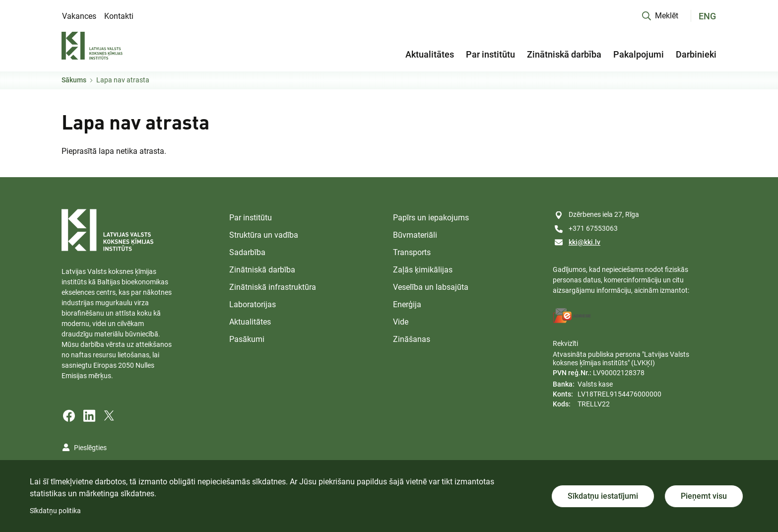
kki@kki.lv (584, 242)
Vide (401, 322)
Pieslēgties (90, 448)
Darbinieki (696, 54)
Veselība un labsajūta (431, 287)
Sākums (74, 80)
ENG (707, 16)
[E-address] (572, 316)
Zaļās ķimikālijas (423, 270)
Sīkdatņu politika (55, 511)
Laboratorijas (253, 304)
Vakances (79, 16)
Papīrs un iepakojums (431, 218)
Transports (412, 252)
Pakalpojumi (639, 54)
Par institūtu (490, 54)
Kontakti (119, 16)
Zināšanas (412, 339)
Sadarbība (247, 252)
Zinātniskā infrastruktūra (273, 287)
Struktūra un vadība (264, 235)
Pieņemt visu (704, 496)
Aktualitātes (430, 54)
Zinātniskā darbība (564, 54)
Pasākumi (247, 339)
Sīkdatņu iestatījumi (603, 496)
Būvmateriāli (415, 235)
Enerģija (407, 304)
